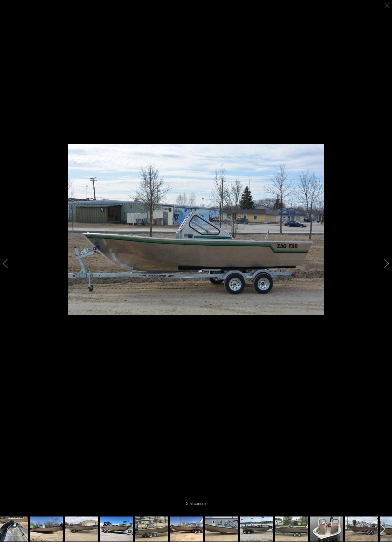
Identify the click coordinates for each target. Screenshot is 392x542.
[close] (387, 5)
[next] (383, 263)
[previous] (9, 263)
